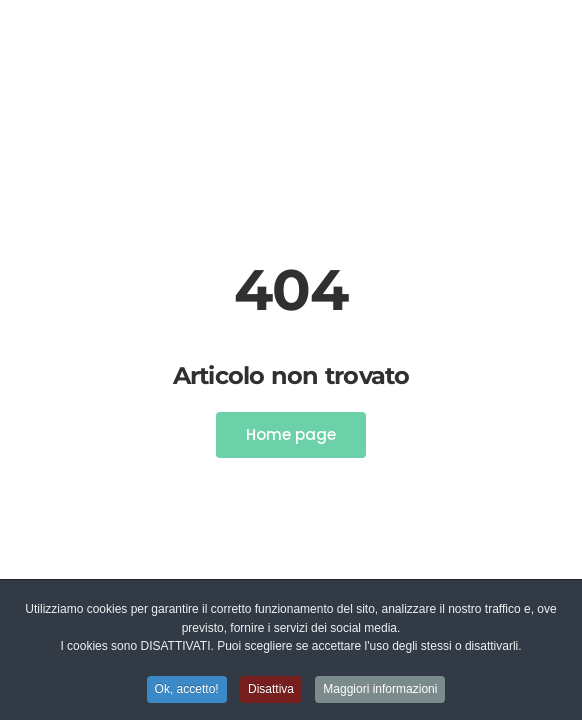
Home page (291, 434)
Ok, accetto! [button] (187, 690)
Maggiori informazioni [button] (380, 690)
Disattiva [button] (271, 690)
